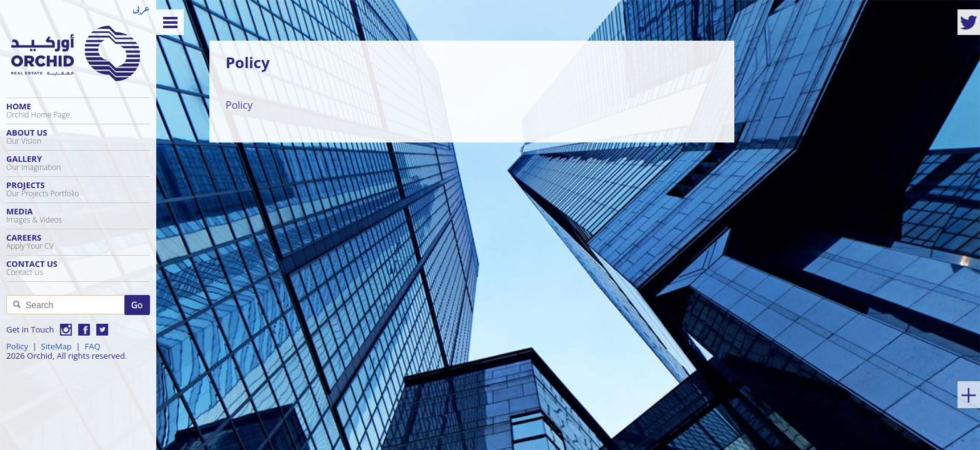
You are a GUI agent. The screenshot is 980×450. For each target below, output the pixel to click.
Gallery (78, 163)
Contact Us (78, 268)
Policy (17, 346)
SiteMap (57, 346)
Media (78, 215)
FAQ (92, 346)
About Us (78, 137)
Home (78, 110)
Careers (78, 242)
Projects (78, 189)
